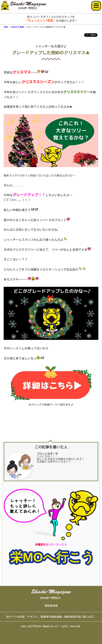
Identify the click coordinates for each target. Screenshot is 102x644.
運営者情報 (51, 606)
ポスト (91, 35)
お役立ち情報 (17, 27)
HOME (6, 27)
